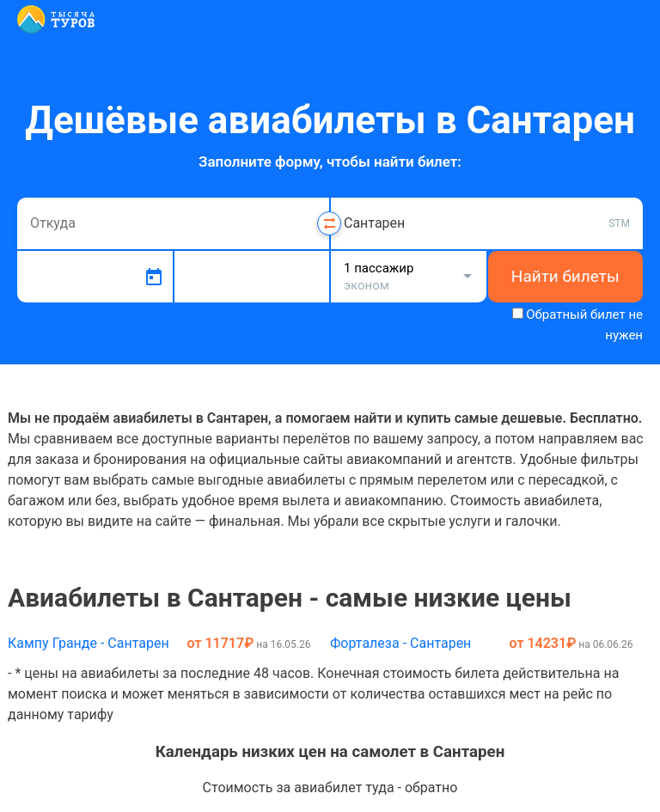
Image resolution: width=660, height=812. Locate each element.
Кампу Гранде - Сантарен (89, 643)
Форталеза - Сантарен (400, 643)
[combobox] (173, 223)
